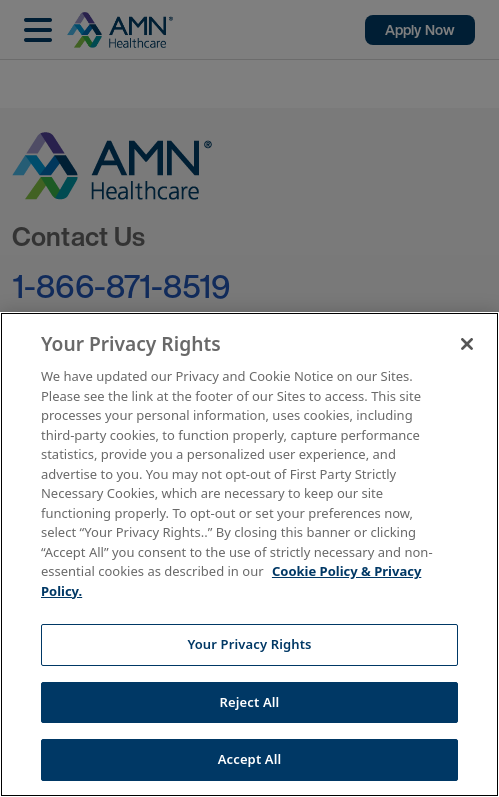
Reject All (250, 702)
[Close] (467, 344)
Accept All (250, 759)
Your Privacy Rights (249, 644)
